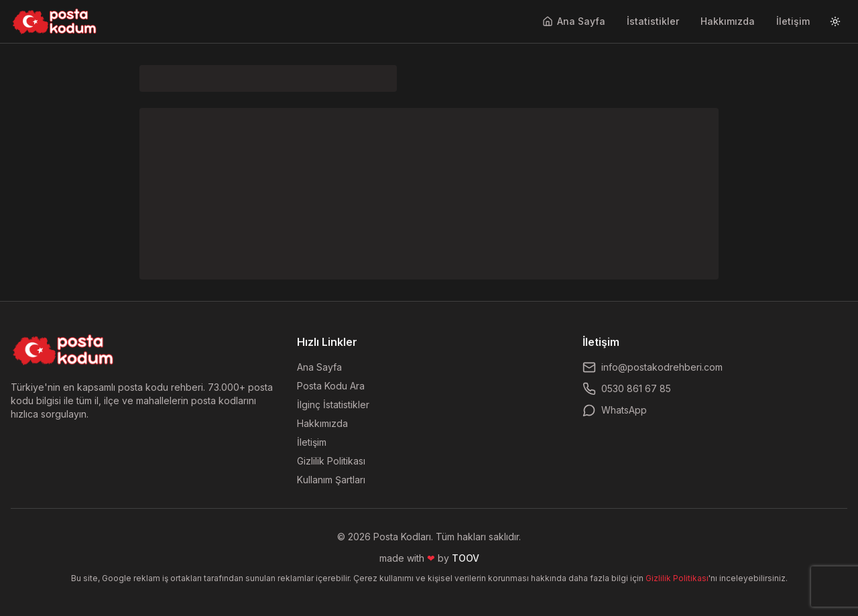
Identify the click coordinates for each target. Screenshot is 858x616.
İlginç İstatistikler (333, 405)
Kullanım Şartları (331, 480)
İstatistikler (653, 21)
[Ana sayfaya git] (55, 21)
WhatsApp (615, 410)
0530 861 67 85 (627, 389)
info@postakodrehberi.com (653, 367)
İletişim (793, 21)
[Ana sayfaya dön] (63, 350)
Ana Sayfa (574, 21)
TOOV (466, 558)
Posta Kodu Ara (331, 386)
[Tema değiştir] (835, 21)
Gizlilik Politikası (331, 461)
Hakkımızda (728, 21)
